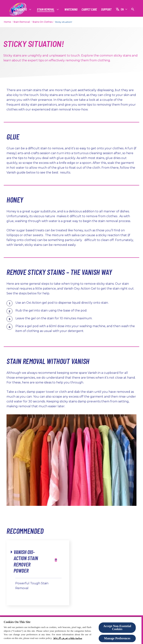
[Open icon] (133, 9)
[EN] (121, 9)
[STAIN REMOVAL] (46, 9)
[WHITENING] (71, 9)
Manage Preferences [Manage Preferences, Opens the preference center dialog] (117, 638)
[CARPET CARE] (89, 9)
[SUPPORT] (106, 9)
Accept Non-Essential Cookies (117, 628)
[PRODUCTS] (21, 9)
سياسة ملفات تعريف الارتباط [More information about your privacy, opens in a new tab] (68, 638)
